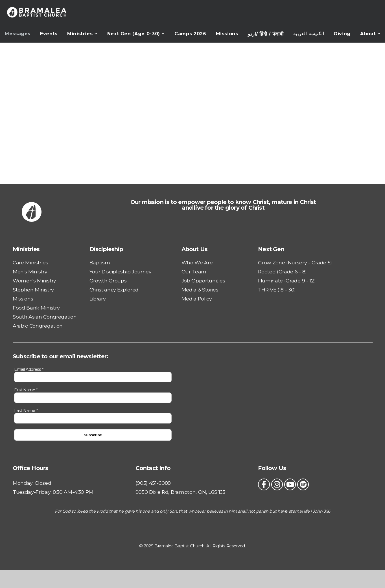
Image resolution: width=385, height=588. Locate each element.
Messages (18, 34)
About (370, 34)
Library (98, 299)
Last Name (26, 411)
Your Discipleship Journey (121, 272)
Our (187, 272)
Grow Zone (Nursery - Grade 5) (295, 263)
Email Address (29, 369)
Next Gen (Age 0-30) (136, 34)
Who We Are (197, 263)
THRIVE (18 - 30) (277, 290)
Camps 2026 (190, 34)
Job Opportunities (203, 281)
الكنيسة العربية (309, 34)
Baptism (100, 263)
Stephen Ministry (33, 290)
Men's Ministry (30, 272)
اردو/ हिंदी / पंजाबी (266, 34)
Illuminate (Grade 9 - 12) (287, 281)
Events (49, 34)
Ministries (82, 34)
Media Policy (197, 299)
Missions (227, 34)
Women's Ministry (34, 281)
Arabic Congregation (38, 326)
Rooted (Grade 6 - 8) (282, 272)
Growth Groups (108, 281)
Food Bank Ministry (36, 308)
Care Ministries (30, 263)
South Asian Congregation (45, 317)
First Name (26, 390)
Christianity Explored (114, 290)
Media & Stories (200, 290)
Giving (342, 34)
